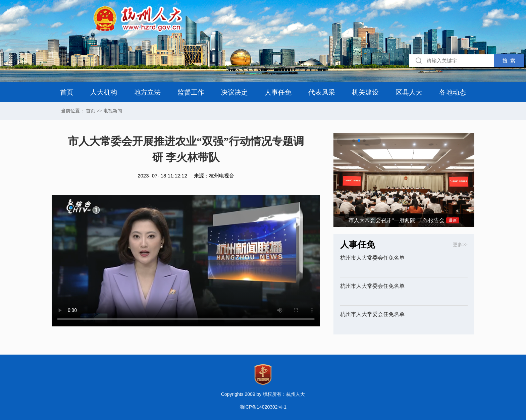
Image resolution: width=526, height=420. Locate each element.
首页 (67, 92)
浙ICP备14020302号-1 (263, 407)
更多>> (460, 245)
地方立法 (147, 92)
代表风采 (322, 92)
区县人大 (409, 92)
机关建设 (365, 92)
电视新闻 (113, 111)
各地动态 (453, 92)
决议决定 (234, 92)
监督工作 (191, 92)
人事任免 (278, 92)
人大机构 (104, 92)
